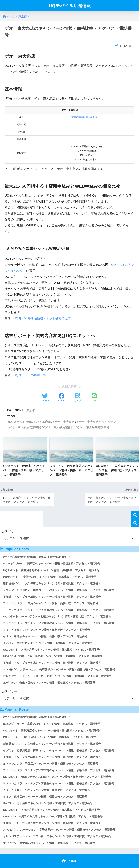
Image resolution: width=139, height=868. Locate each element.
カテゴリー (10, 524)
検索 (135, 508)
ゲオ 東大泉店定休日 (59, 420)
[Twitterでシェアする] (45, 391)
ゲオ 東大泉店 (64, 415)
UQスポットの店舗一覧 (30, 368)
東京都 (31, 403)
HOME (70, 854)
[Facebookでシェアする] (61, 391)
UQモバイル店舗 (40, 415)
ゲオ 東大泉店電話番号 (93, 420)
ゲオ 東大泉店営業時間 (25, 420)
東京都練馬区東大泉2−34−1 (86, 110)
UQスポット (17, 415)
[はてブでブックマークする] (78, 391)
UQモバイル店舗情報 (70, 6)
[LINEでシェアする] (94, 391)
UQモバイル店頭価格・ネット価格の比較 (42, 311)
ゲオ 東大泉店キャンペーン (97, 415)
